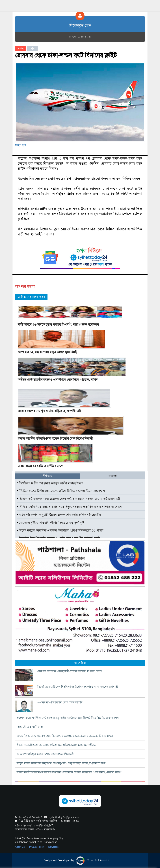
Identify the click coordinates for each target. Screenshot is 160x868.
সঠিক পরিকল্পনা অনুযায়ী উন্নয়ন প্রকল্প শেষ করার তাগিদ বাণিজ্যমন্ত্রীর (59, 515)
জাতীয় (21, 48)
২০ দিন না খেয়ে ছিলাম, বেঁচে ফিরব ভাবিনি (60, 702)
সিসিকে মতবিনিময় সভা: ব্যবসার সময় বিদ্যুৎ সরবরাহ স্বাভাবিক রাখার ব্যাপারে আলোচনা (70, 507)
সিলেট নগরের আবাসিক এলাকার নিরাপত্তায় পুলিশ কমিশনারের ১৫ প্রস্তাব (60, 530)
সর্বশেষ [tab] (113, 476)
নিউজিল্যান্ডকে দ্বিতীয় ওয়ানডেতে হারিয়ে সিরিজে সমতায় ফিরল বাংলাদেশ (61, 491)
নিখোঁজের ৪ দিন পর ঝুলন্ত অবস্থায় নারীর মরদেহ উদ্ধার (50, 483)
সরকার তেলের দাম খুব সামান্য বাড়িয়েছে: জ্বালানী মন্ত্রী (49, 411)
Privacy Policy (37, 847)
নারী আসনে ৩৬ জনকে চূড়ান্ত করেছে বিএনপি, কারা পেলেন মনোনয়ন (58, 324)
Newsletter (54, 847)
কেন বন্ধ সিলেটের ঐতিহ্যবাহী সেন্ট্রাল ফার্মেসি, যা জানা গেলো (70, 671)
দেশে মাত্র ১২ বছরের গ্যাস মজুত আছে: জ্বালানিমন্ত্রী (48, 352)
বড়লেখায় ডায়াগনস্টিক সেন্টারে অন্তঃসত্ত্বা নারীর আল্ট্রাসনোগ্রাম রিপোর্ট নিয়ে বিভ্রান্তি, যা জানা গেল (68, 718)
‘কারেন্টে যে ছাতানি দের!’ (30, 727)
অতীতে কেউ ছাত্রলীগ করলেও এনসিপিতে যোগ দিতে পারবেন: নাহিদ (58, 380)
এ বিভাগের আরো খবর (31, 297)
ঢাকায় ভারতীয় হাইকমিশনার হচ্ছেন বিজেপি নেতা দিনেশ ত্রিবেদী (55, 439)
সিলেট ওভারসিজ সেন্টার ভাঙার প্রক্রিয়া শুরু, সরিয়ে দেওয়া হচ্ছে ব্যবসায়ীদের (57, 745)
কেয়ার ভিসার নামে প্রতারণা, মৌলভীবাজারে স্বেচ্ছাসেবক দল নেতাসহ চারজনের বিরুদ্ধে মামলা (65, 736)
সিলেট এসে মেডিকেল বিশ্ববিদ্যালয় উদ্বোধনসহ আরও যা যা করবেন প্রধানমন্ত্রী (78, 687)
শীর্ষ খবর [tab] (47, 476)
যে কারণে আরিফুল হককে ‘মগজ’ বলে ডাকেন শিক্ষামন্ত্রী (45, 754)
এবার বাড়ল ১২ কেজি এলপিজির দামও (41, 466)
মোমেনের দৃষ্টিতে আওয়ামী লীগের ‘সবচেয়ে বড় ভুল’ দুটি (50, 523)
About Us (20, 847)
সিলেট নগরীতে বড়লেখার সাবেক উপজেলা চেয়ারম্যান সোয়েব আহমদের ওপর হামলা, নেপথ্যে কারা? (69, 772)
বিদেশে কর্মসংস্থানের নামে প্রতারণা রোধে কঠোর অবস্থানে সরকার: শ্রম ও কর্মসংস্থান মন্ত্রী (68, 499)
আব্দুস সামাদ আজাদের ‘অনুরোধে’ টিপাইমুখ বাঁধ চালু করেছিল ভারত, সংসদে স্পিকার (61, 763)
